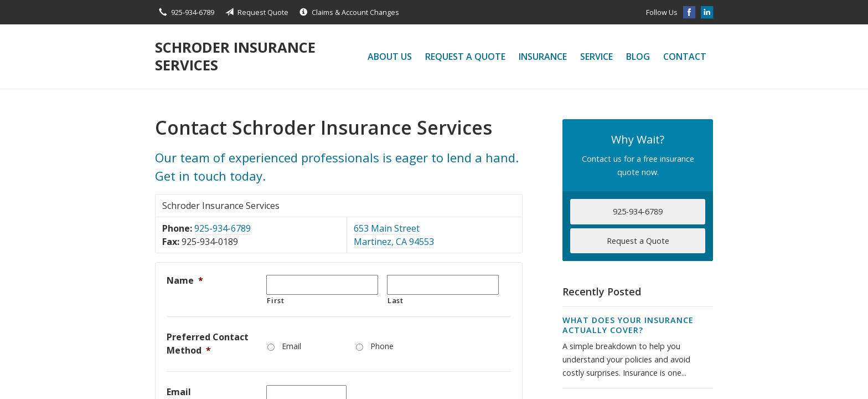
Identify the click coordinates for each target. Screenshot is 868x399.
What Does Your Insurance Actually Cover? (628, 325)
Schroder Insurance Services (235, 56)
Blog (638, 57)
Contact (685, 57)
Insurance (543, 57)
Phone (382, 346)
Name (185, 280)
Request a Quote (465, 57)
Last (396, 300)
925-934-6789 (223, 228)
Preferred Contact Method (208, 344)
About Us (390, 57)
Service (596, 57)
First (275, 300)
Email (291, 346)
